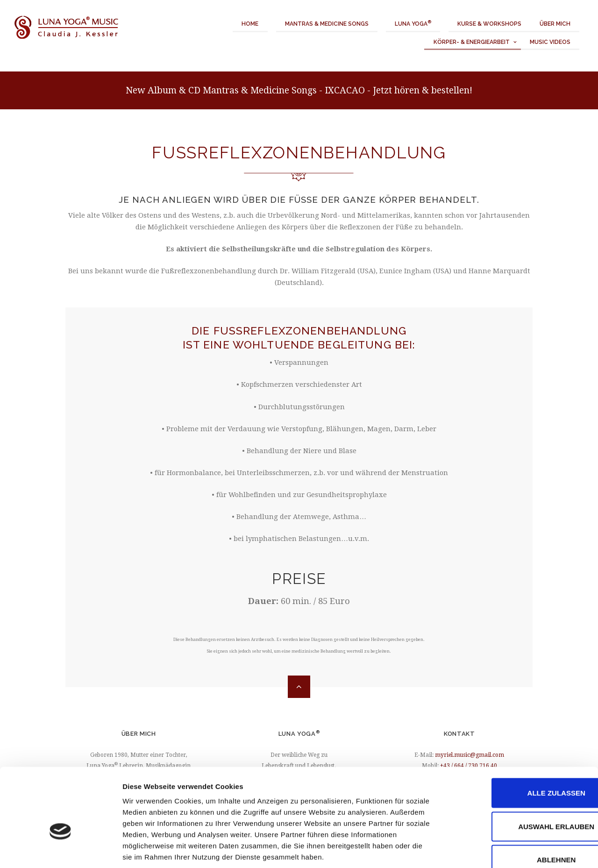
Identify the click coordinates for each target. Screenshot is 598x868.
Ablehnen (520, 805)
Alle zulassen (520, 738)
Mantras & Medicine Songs (327, 24)
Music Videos (550, 42)
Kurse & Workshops (489, 24)
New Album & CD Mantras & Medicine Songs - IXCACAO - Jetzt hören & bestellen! (299, 90)
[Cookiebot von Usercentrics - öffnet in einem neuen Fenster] (61, 850)
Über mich (555, 24)
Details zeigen (497, 850)
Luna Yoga (413, 23)
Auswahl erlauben (520, 772)
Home (250, 24)
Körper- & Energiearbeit (472, 42)
